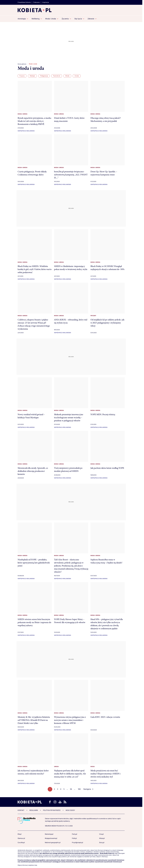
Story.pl (102, 843)
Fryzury (22, 76)
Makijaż (32, 76)
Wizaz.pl (102, 838)
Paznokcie (57, 76)
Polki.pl (74, 838)
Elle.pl (20, 834)
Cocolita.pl (21, 843)
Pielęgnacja (44, 76)
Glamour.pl (21, 838)
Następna (87, 789)
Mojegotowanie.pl (51, 838)
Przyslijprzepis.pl (77, 843)
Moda (67, 76)
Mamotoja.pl (49, 834)
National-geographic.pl (53, 843)
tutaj (36, 865)
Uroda (77, 76)
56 (71, 789)
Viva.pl (101, 834)
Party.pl (75, 834)
